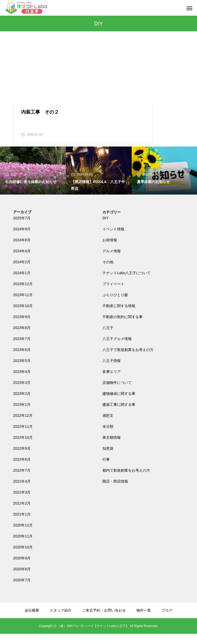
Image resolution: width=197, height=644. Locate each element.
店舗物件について (117, 393)
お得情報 (110, 250)
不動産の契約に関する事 (123, 327)
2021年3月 (22, 502)
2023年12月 (23, 294)
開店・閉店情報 (115, 491)
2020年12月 (23, 535)
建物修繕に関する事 (119, 404)
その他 (108, 272)
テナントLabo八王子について (127, 283)
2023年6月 (22, 360)
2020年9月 (22, 568)
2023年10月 (23, 316)
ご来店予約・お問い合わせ (104, 620)
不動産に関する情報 (119, 316)
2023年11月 (23, 305)
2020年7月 (22, 590)
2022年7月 (22, 481)
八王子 (108, 338)
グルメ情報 (112, 261)
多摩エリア (112, 382)
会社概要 (32, 620)
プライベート (113, 294)
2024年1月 (22, 283)
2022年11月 (23, 437)
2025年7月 (22, 228)
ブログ (167, 620)
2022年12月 (23, 426)
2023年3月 (22, 393)
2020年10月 (23, 557)
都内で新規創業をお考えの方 (126, 481)
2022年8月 (22, 470)
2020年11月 (23, 546)
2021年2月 (22, 513)
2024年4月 (22, 261)
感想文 (108, 426)
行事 (106, 470)
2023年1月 (22, 415)
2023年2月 (22, 404)
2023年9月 (22, 327)
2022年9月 (22, 459)
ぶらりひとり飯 (115, 305)
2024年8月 (22, 250)
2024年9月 (22, 239)
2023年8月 (22, 338)
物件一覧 (144, 620)
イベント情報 (113, 239)
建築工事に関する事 (119, 415)
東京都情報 (112, 448)
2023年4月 (22, 382)
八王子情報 (112, 371)
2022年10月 (23, 448)
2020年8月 (22, 579)
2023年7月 (22, 349)
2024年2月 (22, 272)
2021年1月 (22, 524)
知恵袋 (108, 459)
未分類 (108, 437)
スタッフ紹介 (61, 620)
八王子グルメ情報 (117, 349)
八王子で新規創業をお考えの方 (128, 360)
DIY (105, 228)
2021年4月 (22, 491)
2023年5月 (22, 371)
